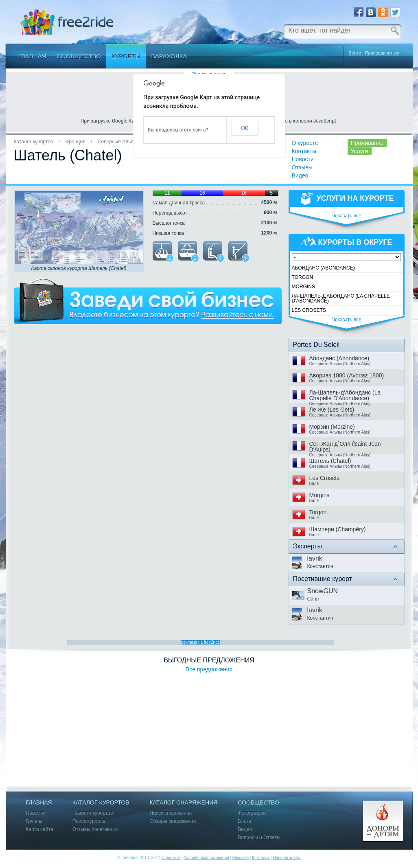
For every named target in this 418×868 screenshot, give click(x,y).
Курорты (126, 56)
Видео (300, 175)
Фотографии (252, 813)
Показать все (346, 216)
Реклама (241, 858)
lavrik (315, 558)
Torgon (303, 277)
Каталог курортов (34, 142)
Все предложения (209, 669)
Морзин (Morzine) (332, 427)
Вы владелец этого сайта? (178, 130)
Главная (32, 56)
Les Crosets (309, 310)
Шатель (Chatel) (330, 461)
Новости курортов (93, 813)
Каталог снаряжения (183, 803)
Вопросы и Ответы (259, 838)
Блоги (244, 821)
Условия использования (207, 858)
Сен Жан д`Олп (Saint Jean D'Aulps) (345, 447)
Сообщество (79, 56)
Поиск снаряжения (171, 813)
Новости (303, 159)
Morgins (304, 287)
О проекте (171, 858)
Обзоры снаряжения (173, 821)
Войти (355, 53)
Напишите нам (287, 858)
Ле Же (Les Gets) (332, 410)
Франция (75, 142)
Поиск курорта (89, 821)
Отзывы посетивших (96, 830)
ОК (245, 128)
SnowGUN (323, 591)
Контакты (304, 151)
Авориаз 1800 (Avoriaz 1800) (347, 375)
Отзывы (302, 167)
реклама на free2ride (201, 642)
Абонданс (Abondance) (323, 268)
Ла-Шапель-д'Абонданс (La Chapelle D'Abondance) (341, 298)
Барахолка (169, 56)
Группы (34, 821)
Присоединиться (382, 53)
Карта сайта (40, 830)
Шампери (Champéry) (338, 529)
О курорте (305, 143)
